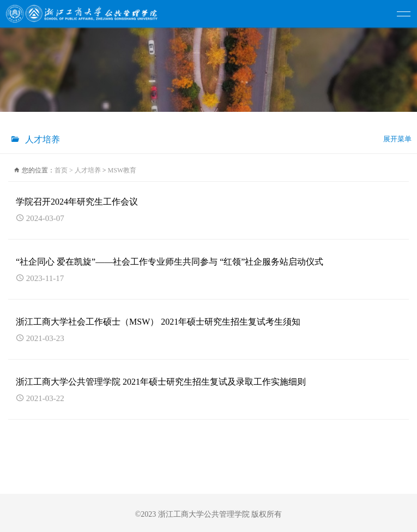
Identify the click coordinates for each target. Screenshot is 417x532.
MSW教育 (122, 170)
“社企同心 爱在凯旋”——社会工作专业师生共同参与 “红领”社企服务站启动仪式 (170, 262)
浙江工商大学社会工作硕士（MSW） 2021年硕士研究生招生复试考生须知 (158, 322)
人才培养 (88, 170)
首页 (65, 170)
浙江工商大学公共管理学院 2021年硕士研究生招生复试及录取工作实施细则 (161, 382)
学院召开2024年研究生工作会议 (77, 202)
